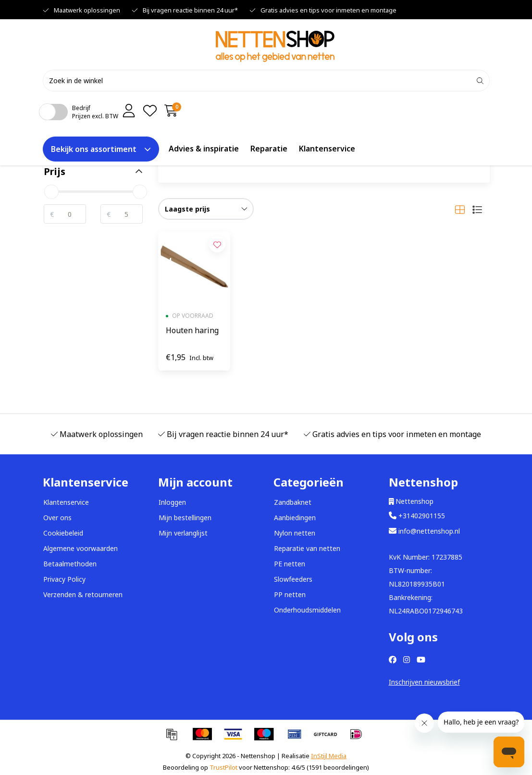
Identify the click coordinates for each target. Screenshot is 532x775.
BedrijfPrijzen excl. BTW (95, 112)
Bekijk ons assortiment (101, 149)
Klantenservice (327, 149)
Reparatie (269, 149)
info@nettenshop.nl (424, 531)
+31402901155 (417, 516)
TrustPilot (223, 767)
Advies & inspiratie (204, 149)
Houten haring (192, 330)
